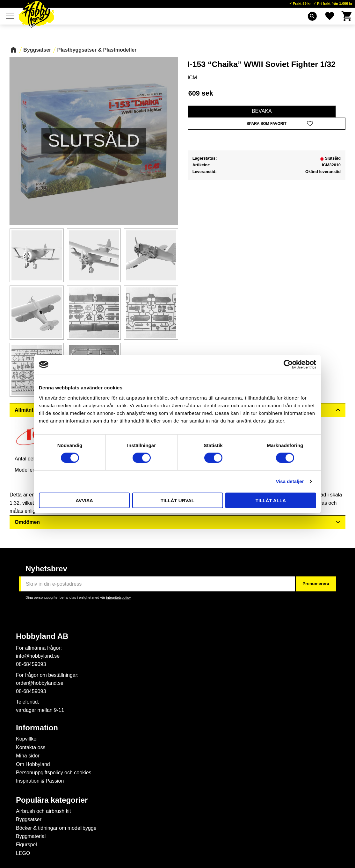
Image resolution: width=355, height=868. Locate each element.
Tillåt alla (271, 500)
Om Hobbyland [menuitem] (33, 764)
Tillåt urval (177, 500)
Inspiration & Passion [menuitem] (40, 781)
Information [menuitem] (37, 728)
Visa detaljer (290, 481)
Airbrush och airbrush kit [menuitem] (43, 811)
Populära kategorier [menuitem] (52, 800)
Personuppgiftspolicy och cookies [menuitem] (54, 773)
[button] (267, 124)
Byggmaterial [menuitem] (31, 836)
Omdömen (27, 522)
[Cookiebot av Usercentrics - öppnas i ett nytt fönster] (288, 365)
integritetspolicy (118, 597)
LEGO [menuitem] (23, 853)
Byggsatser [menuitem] (29, 819)
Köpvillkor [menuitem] (27, 739)
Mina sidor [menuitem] (28, 756)
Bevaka (262, 111)
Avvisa (84, 500)
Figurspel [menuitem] (26, 845)
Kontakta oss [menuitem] (31, 747)
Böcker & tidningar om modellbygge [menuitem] (56, 828)
